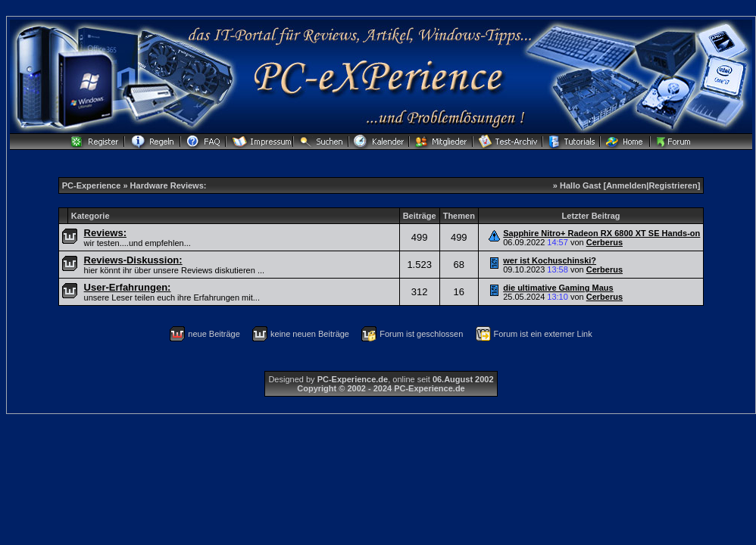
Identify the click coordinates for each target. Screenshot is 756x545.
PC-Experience (93, 185)
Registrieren (673, 185)
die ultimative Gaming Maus (558, 288)
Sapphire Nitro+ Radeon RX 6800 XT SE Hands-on (601, 233)
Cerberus (604, 242)
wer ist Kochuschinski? (550, 260)
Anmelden (626, 185)
